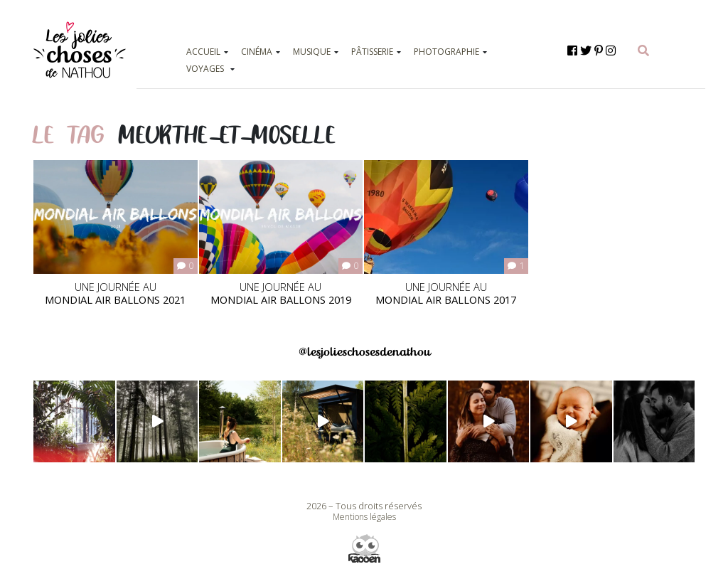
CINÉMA (257, 52)
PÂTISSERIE (372, 52)
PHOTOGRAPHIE (446, 52)
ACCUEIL (203, 52)
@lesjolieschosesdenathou (364, 352)
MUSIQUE (312, 52)
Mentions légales (364, 517)
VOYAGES (205, 69)
